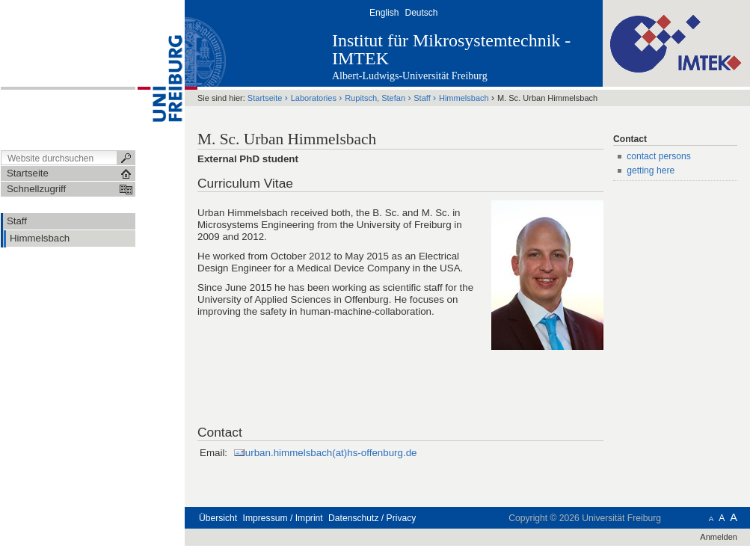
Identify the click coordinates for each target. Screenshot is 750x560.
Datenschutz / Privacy (372, 518)
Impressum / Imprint (283, 518)
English (384, 13)
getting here (651, 170)
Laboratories (314, 98)
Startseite (265, 98)
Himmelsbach (464, 98)
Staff (422, 98)
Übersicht (218, 518)
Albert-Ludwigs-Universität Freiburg (410, 76)
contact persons (659, 156)
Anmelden (719, 537)
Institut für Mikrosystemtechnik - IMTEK (451, 49)
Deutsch (421, 13)
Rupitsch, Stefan (375, 98)
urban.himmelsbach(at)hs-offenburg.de (331, 453)
